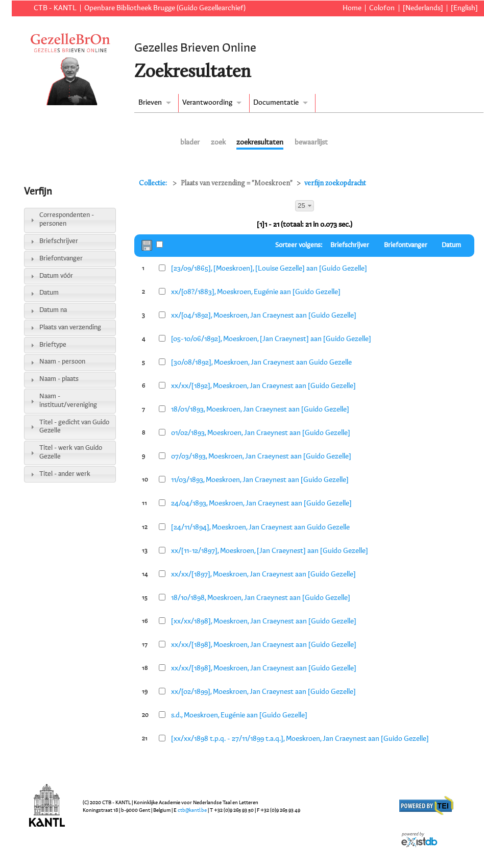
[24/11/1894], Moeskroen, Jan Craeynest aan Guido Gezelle (260, 527)
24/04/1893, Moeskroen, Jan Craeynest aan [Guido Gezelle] (261, 503)
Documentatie (276, 103)
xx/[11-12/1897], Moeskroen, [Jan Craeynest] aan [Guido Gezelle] (270, 551)
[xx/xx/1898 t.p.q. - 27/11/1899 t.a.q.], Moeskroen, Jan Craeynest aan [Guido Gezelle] (300, 739)
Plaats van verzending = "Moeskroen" (237, 184)
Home (352, 8)
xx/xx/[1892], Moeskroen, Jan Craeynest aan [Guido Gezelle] (263, 386)
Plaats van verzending (70, 328)
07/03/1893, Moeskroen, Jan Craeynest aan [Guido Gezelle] (261, 456)
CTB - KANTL (55, 8)
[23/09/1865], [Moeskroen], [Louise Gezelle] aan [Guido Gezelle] (269, 269)
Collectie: (154, 184)
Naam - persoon (62, 362)
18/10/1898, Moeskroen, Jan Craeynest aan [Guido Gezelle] (261, 598)
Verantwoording (207, 103)
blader (190, 142)
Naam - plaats (59, 379)
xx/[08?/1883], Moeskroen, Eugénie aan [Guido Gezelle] (256, 292)
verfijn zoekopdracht (335, 184)
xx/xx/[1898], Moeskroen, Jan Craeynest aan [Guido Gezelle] (264, 645)
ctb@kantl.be (192, 810)
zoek (218, 142)
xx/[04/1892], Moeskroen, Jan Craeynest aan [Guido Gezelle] (264, 316)
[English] (464, 8)
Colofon (382, 8)
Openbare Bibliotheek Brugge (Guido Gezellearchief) (165, 8)
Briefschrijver (59, 241)
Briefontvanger (61, 259)
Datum (49, 293)
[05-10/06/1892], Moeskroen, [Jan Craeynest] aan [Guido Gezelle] (271, 339)
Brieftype (53, 345)
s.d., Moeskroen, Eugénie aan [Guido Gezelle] (239, 715)
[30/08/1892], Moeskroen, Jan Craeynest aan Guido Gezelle (261, 363)
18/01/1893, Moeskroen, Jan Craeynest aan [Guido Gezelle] (260, 409)
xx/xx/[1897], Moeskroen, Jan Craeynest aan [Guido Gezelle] (263, 574)
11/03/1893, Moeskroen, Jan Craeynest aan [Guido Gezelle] (260, 480)
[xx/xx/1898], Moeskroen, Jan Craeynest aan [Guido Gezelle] (264, 621)
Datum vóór (56, 276)
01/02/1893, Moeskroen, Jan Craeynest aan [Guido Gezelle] (261, 433)
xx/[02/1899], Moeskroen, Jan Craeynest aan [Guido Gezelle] (263, 692)
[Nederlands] (423, 8)
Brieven (150, 103)
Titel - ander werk (65, 474)
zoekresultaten (260, 142)
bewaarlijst (311, 142)
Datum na (53, 310)
